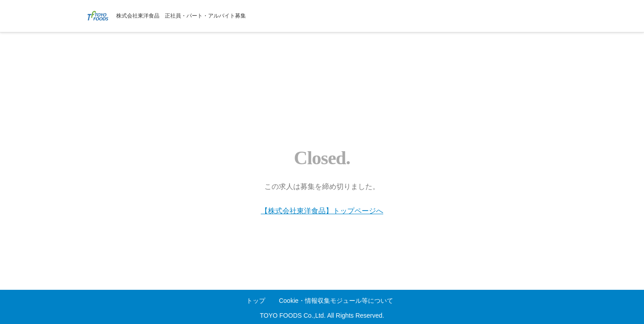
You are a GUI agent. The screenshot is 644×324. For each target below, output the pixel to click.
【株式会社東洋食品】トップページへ (322, 211)
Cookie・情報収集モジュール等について (336, 301)
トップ (256, 301)
